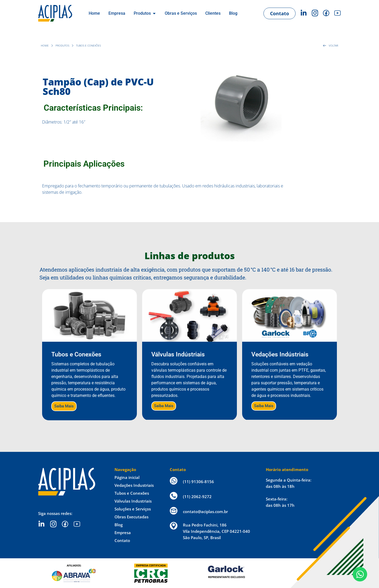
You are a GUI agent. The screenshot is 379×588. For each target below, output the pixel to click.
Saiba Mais (64, 406)
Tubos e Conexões (132, 493)
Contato (122, 540)
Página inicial (127, 477)
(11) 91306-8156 (198, 482)
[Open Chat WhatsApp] (360, 574)
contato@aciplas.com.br (205, 512)
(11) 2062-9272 (197, 497)
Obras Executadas (131, 517)
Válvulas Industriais (133, 501)
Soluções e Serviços (133, 509)
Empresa (123, 533)
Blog (119, 525)
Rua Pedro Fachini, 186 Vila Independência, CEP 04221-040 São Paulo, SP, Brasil (216, 531)
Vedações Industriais (134, 485)
